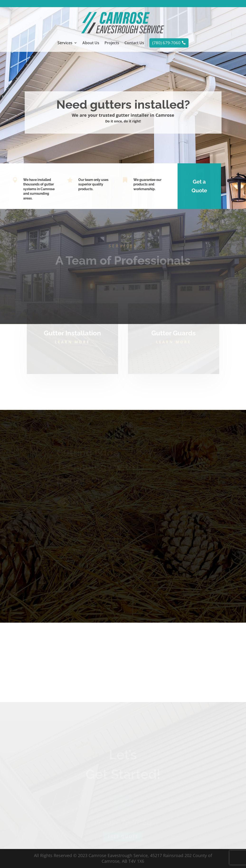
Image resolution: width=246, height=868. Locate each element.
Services (65, 43)
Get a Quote (194, 186)
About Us (91, 43)
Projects (112, 43)
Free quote (123, 847)
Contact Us (134, 43)
